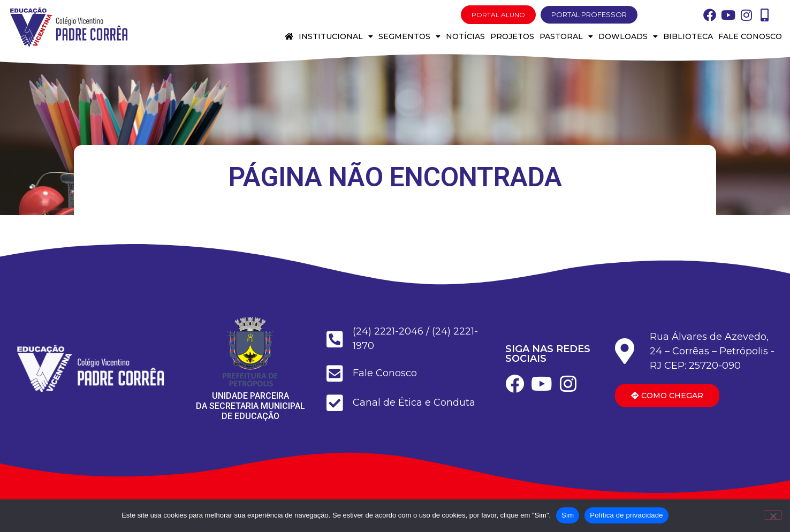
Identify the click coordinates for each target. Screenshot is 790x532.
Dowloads (628, 36)
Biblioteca (688, 36)
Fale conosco (750, 36)
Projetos (512, 36)
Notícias (465, 36)
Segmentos (409, 36)
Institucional (336, 36)
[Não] (773, 515)
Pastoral (566, 36)
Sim (568, 515)
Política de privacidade (626, 515)
